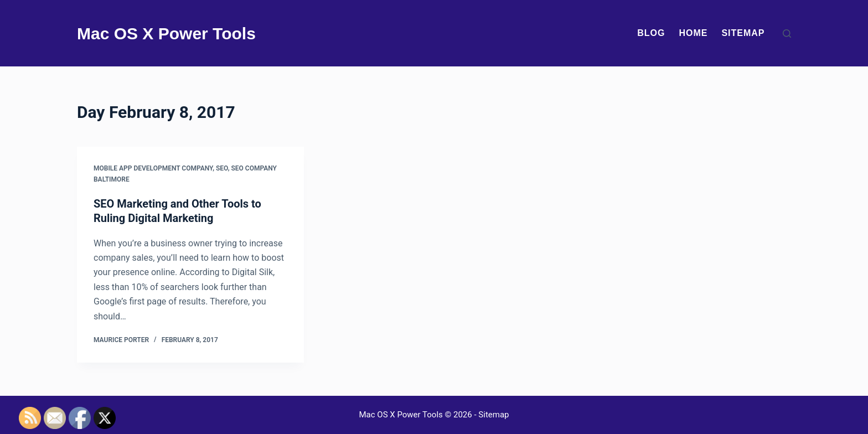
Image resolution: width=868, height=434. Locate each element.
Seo (222, 168)
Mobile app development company (153, 168)
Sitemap (743, 33)
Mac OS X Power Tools (166, 33)
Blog (651, 33)
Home (693, 33)
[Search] (787, 33)
